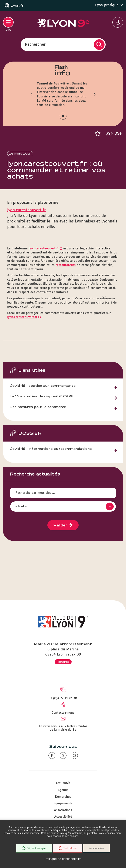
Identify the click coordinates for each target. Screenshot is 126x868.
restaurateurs (66, 265)
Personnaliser (96, 848)
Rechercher (35, 44)
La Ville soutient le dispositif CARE (42, 396)
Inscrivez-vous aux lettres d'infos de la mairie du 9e (63, 728)
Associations (63, 810)
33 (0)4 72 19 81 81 (63, 698)
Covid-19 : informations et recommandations (51, 449)
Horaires (63, 662)
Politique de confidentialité (63, 859)
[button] (32, 94)
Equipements (63, 803)
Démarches (63, 797)
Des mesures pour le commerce (38, 407)
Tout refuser (68, 848)
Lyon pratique (109, 5)
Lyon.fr (17, 6)
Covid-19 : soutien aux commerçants (43, 386)
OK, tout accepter (34, 848)
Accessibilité (63, 817)
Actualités (63, 783)
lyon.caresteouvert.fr (27, 210)
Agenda (63, 790)
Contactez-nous (63, 713)
